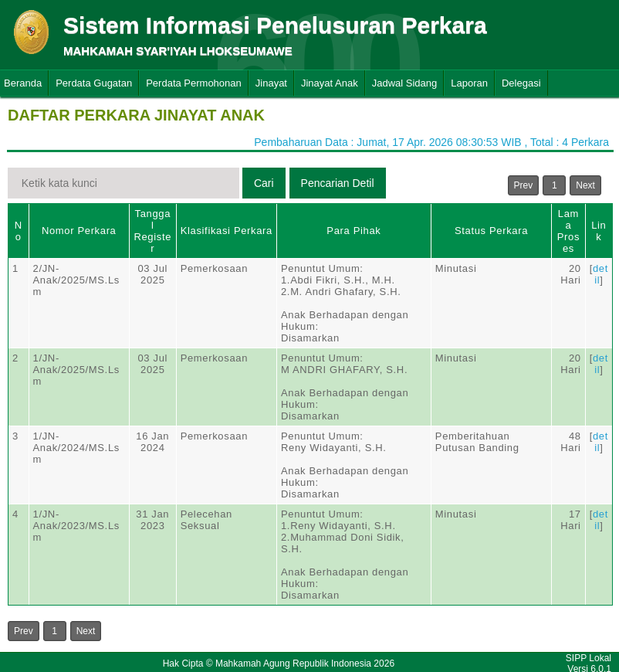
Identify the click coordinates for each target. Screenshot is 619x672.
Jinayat (271, 83)
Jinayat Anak (330, 83)
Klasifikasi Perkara (227, 231)
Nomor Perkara (79, 231)
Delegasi (521, 83)
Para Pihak (353, 231)
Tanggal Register (152, 231)
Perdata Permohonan (194, 83)
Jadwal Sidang (405, 83)
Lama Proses (568, 231)
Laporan (469, 83)
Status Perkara (491, 231)
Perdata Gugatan (94, 83)
